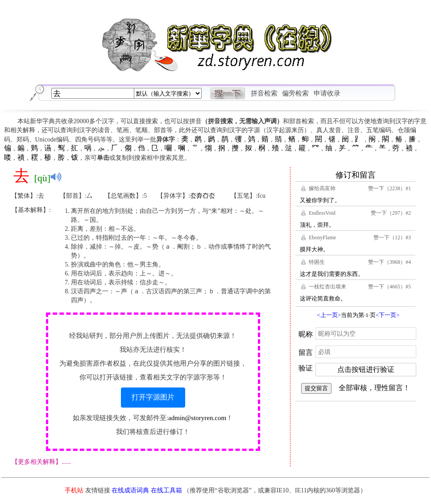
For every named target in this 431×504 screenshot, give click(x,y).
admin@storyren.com (197, 418)
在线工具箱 (166, 490)
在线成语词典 (130, 490)
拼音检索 (264, 93)
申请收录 (327, 93)
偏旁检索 (295, 93)
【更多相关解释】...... (41, 462)
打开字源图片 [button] (153, 397)
